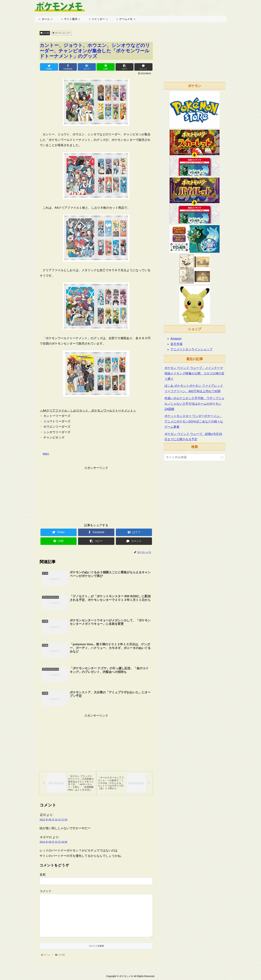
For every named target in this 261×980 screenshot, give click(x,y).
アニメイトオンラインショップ (191, 349)
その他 (45, 33)
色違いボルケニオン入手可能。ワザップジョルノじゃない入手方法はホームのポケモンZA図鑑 (194, 404)
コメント (46, 891)
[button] (222, 457)
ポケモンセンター (62, 33)
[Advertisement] (96, 494)
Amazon (176, 339)
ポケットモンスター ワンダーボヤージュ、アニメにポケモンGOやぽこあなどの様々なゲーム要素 (194, 421)
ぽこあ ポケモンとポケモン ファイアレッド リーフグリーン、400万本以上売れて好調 (194, 388)
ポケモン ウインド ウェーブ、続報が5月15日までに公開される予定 (193, 437)
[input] (195, 457)
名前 (43, 875)
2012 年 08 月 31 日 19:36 (53, 842)
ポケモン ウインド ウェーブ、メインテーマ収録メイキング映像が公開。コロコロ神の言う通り (194, 373)
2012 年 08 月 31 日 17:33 (53, 820)
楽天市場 (176, 344)
